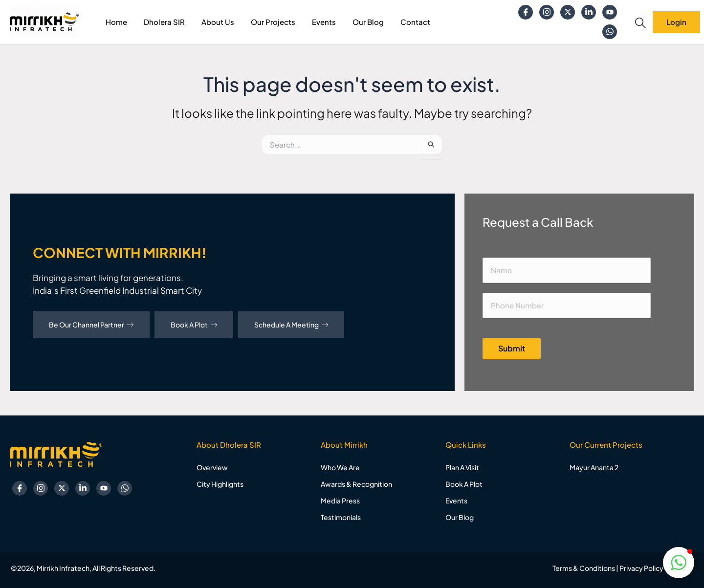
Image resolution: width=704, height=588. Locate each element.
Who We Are (340, 467)
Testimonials (341, 517)
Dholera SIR (164, 22)
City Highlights (220, 484)
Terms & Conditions (584, 568)
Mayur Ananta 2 (594, 467)
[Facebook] (526, 12)
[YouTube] (610, 12)
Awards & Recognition (356, 484)
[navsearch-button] (640, 23)
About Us (218, 22)
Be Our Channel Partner (91, 325)
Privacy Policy (641, 568)
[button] (679, 563)
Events (324, 22)
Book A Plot (194, 325)
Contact (415, 22)
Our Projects (273, 22)
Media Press (340, 501)
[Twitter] (568, 12)
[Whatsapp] (610, 32)
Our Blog (368, 22)
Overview (212, 467)
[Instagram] (547, 12)
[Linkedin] (589, 12)
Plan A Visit (462, 467)
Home (116, 22)
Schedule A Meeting (291, 325)
